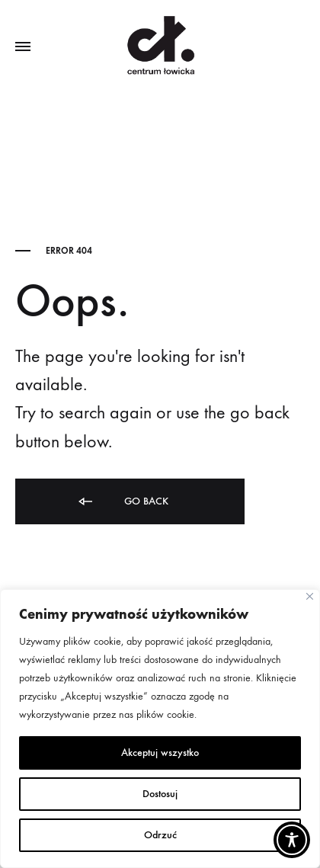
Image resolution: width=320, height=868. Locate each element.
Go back (122, 502)
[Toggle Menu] (23, 47)
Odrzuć (160, 835)
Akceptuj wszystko (160, 753)
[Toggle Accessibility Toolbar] (292, 840)
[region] (160, 729)
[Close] (310, 596)
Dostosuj (160, 794)
